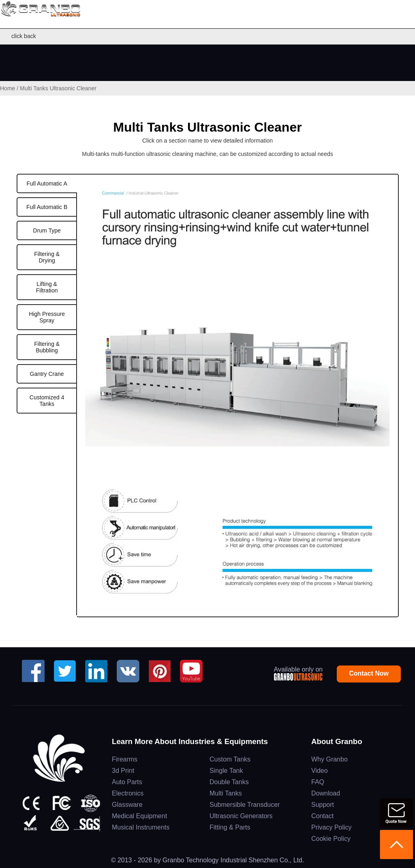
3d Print (123, 771)
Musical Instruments (141, 827)
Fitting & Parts (230, 827)
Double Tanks (229, 782)
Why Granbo (329, 759)
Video (320, 771)
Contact (322, 816)
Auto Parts (127, 782)
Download (326, 793)
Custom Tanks (230, 759)
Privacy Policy (332, 827)
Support (323, 805)
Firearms (125, 759)
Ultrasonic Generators (241, 816)
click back (20, 36)
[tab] (47, 183)
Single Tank (226, 771)
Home (7, 88)
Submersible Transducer (245, 805)
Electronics (128, 793)
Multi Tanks (226, 793)
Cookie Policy (331, 839)
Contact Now (369, 673)
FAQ (318, 782)
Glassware (127, 805)
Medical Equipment (139, 816)
